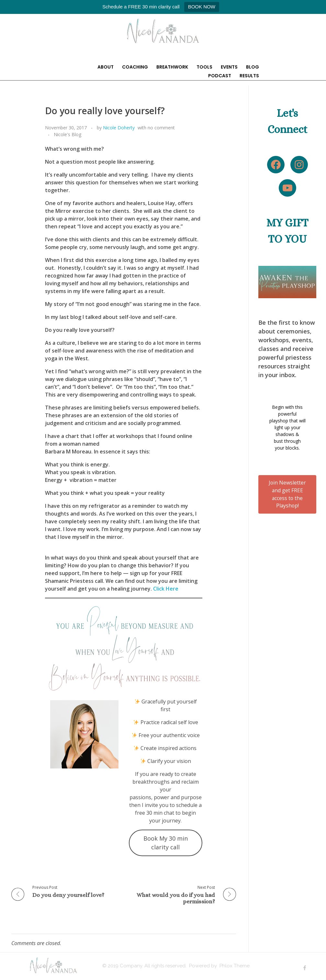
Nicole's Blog (68, 134)
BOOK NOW (202, 7)
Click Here (166, 589)
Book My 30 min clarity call (166, 843)
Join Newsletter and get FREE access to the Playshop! (287, 494)
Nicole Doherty (119, 128)
